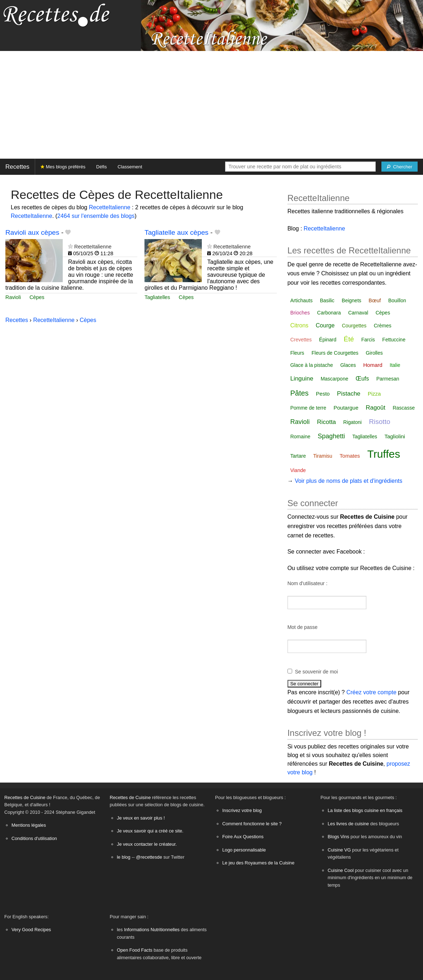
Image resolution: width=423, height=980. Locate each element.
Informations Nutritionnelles (152, 930)
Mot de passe (303, 627)
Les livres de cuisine (348, 824)
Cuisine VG (339, 850)
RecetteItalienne (110, 207)
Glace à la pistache (312, 365)
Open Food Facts (135, 950)
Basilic (327, 300)
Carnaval (358, 313)
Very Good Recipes (31, 930)
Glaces (348, 365)
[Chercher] (400, 167)
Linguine (302, 379)
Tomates (350, 456)
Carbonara (329, 313)
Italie (395, 365)
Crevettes (301, 340)
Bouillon (397, 300)
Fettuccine (394, 340)
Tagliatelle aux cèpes (176, 232)
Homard (373, 365)
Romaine (300, 437)
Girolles (374, 353)
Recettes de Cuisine (25, 797)
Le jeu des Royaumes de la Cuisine (258, 863)
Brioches (300, 313)
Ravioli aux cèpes (32, 232)
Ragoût (376, 408)
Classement (130, 167)
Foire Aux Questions (243, 837)
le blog (124, 857)
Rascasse (403, 408)
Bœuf (375, 300)
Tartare (298, 456)
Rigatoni (353, 422)
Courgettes (354, 326)
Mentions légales (29, 825)
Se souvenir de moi (317, 672)
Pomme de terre (308, 408)
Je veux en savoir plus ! (141, 818)
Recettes (17, 167)
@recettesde (149, 857)
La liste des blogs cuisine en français (365, 810)
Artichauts (301, 300)
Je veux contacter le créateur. (147, 844)
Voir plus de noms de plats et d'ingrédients (348, 481)
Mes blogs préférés (63, 167)
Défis (101, 167)
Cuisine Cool (341, 870)
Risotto (379, 422)
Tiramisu (323, 456)
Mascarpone (334, 379)
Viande (298, 470)
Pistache (349, 394)
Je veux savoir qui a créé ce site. (150, 831)
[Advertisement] (211, 105)
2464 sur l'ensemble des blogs (96, 216)
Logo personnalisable (244, 850)
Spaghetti (331, 436)
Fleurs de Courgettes (335, 353)
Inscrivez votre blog (242, 810)
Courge (325, 325)
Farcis (368, 340)
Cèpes (37, 297)
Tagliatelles (157, 297)
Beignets (351, 300)
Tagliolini (395, 436)
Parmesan (388, 379)
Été (349, 339)
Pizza (374, 394)
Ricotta (326, 422)
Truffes (384, 454)
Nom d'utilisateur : (308, 583)
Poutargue (346, 408)
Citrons (300, 325)
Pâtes (300, 393)
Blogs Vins (338, 837)
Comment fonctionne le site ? (252, 824)
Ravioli (13, 297)
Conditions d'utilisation (34, 838)
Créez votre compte (371, 692)
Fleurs (297, 353)
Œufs (362, 379)
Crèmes (383, 326)
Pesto (323, 394)
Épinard (328, 340)
